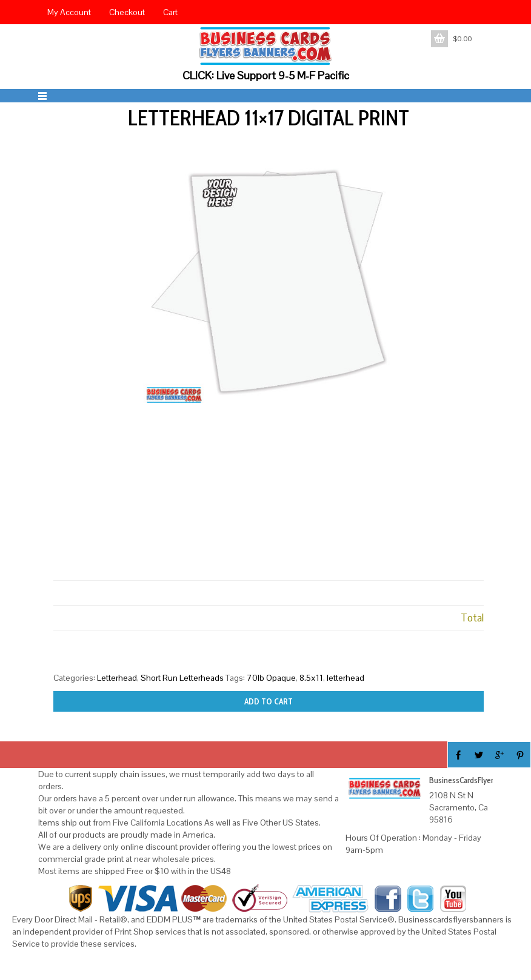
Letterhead (117, 678)
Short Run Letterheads (182, 678)
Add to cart (269, 701)
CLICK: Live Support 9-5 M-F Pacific (266, 75)
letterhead (346, 678)
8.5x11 (311, 678)
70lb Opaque (271, 678)
